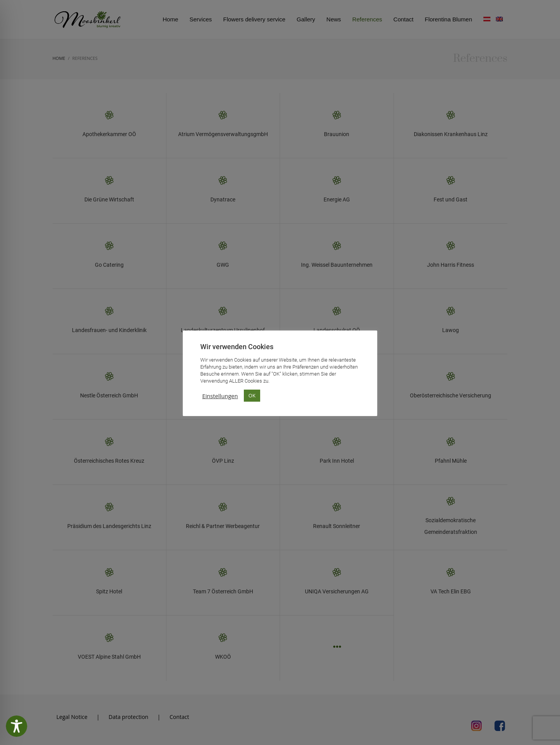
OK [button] (252, 395)
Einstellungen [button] (220, 396)
